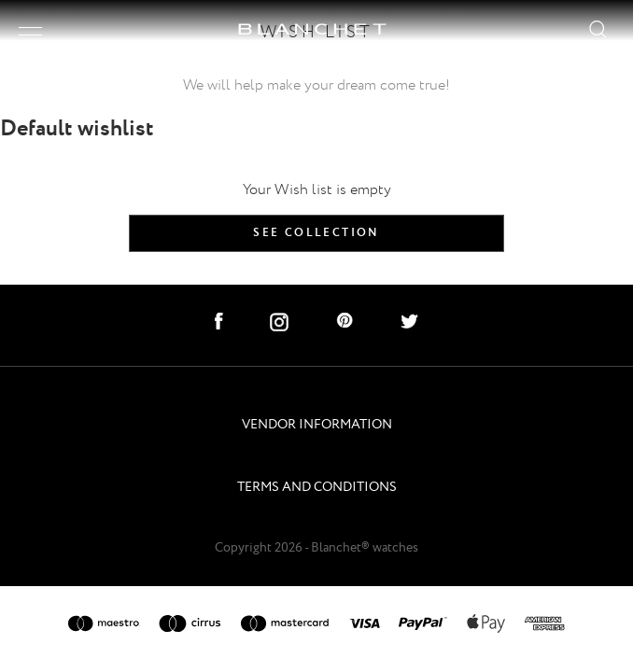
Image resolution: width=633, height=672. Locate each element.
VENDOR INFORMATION (317, 425)
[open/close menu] (30, 31)
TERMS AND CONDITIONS (317, 488)
